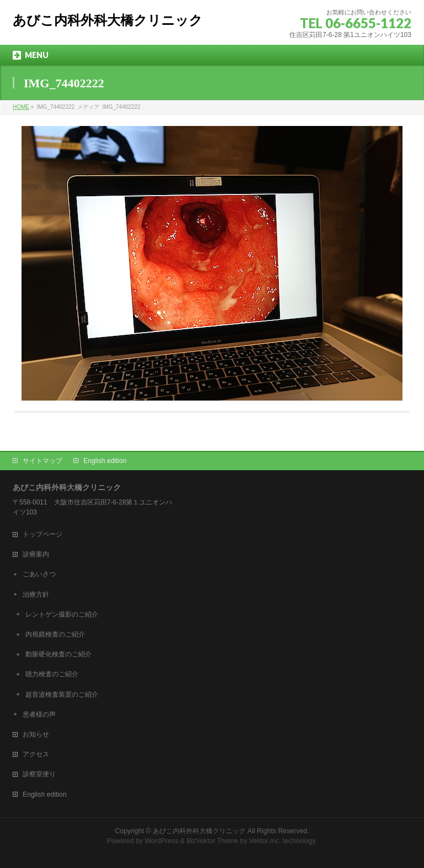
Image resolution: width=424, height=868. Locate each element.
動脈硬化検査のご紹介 (59, 654)
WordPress (161, 841)
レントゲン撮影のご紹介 (62, 614)
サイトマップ (43, 461)
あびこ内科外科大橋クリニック (108, 20)
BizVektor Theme (213, 841)
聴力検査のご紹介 (52, 674)
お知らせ (36, 734)
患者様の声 (39, 714)
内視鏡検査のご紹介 (55, 634)
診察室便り (39, 774)
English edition (105, 461)
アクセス (36, 754)
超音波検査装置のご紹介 (62, 695)
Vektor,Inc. (265, 841)
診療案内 (36, 554)
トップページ (43, 534)
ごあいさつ (39, 574)
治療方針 (36, 595)
